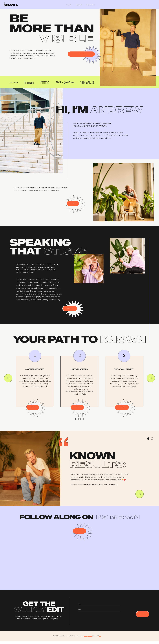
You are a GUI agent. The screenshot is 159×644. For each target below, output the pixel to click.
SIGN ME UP (139, 618)
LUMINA (112, 639)
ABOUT (78, 5)
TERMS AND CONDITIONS (92, 639)
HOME (67, 5)
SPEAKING (90, 5)
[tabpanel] (35, 385)
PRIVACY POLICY (76, 639)
